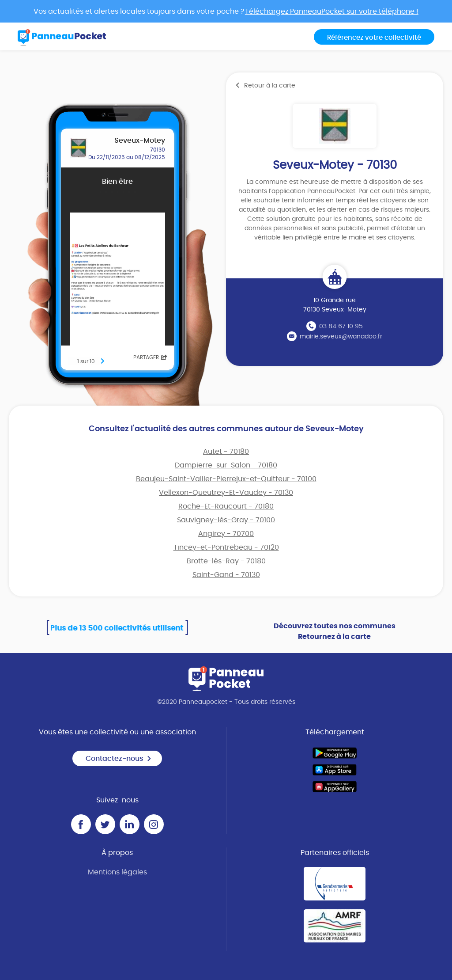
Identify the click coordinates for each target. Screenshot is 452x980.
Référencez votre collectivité (374, 38)
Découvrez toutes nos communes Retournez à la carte (335, 631)
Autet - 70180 (226, 452)
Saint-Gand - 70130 (226, 575)
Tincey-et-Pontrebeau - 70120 (226, 547)
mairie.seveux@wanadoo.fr (341, 337)
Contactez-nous (119, 759)
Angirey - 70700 (226, 534)
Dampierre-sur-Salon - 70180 (226, 465)
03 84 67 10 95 (341, 327)
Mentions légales (117, 872)
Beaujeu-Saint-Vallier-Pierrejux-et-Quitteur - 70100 (226, 479)
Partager (150, 357)
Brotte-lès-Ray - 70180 (226, 561)
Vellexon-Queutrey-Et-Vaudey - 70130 (226, 493)
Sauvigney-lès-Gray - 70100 (226, 520)
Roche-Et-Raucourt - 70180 (226, 506)
